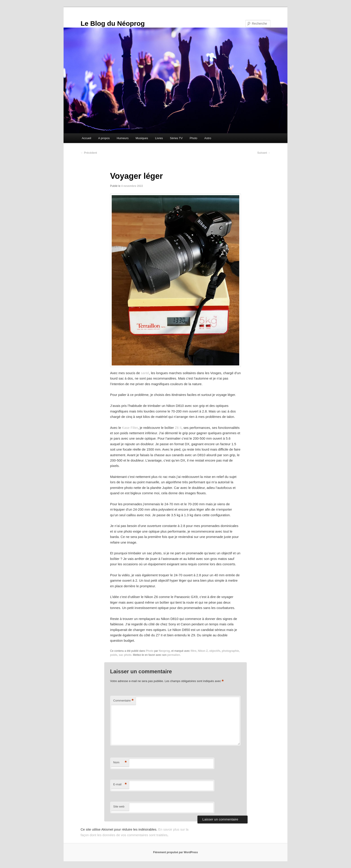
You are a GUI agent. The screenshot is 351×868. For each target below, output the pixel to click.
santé (145, 373)
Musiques (142, 138)
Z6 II (178, 428)
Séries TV (176, 138)
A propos (104, 138)
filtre (193, 651)
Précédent (89, 153)
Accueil (86, 138)
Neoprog (164, 651)
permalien (174, 655)
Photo (193, 138)
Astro (208, 138)
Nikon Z (203, 651)
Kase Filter (130, 428)
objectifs (215, 651)
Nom (120, 763)
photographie (230, 651)
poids (114, 655)
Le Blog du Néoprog (113, 23)
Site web (119, 806)
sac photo (125, 655)
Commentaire (123, 701)
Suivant (264, 153)
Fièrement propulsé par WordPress (175, 852)
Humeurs (123, 138)
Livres (159, 138)
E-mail (120, 785)
